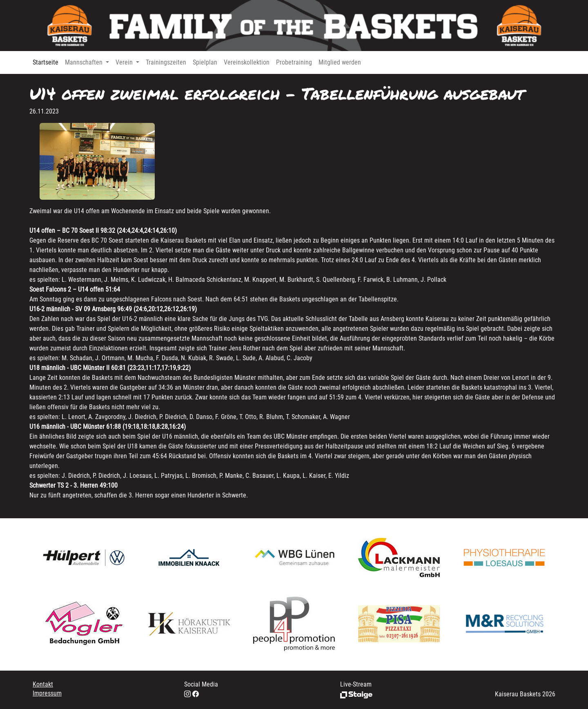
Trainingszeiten (166, 62)
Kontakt (43, 684)
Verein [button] (125, 62)
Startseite (46, 62)
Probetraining (294, 62)
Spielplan (205, 62)
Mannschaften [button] (85, 62)
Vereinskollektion (247, 62)
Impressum (47, 693)
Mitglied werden (340, 62)
